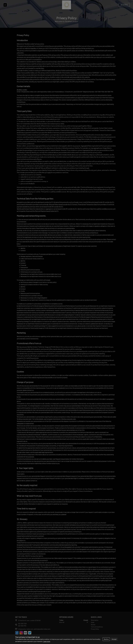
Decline (106, 639)
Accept (114, 639)
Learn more (47, 641)
